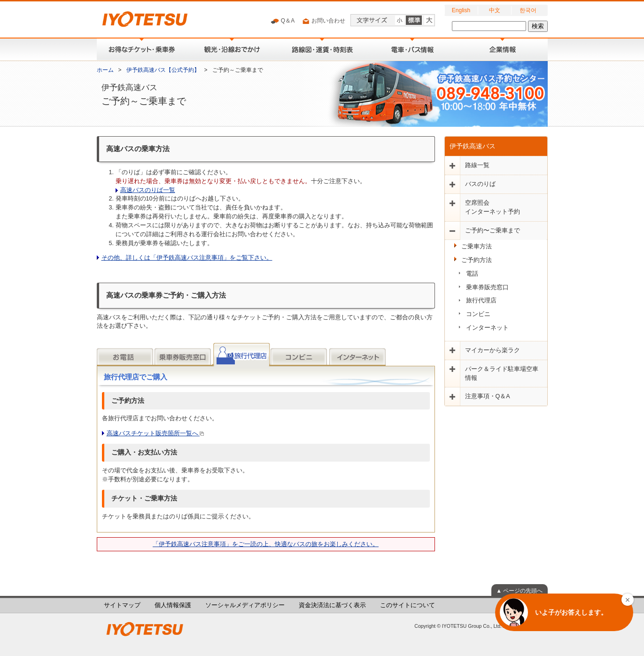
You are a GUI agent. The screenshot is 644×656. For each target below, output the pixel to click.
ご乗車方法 (477, 247)
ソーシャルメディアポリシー (245, 605)
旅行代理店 (481, 301)
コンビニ (478, 314)
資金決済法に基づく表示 (332, 605)
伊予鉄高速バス (473, 146)
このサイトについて (407, 605)
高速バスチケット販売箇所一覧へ (155, 433)
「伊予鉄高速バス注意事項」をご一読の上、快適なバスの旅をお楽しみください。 (266, 544)
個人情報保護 (173, 605)
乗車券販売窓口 (487, 287)
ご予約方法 (477, 260)
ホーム (105, 70)
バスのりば (480, 184)
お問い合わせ (323, 21)
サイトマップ (122, 605)
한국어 (528, 10)
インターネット (487, 328)
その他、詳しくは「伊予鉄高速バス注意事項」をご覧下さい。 (187, 258)
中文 (495, 10)
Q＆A (283, 21)
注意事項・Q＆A (488, 396)
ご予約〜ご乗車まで (493, 231)
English (461, 10)
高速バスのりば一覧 (148, 190)
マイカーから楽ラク (493, 350)
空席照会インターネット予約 (493, 207)
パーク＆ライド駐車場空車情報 (502, 374)
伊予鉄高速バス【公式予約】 (163, 70)
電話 (472, 274)
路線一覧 (477, 165)
